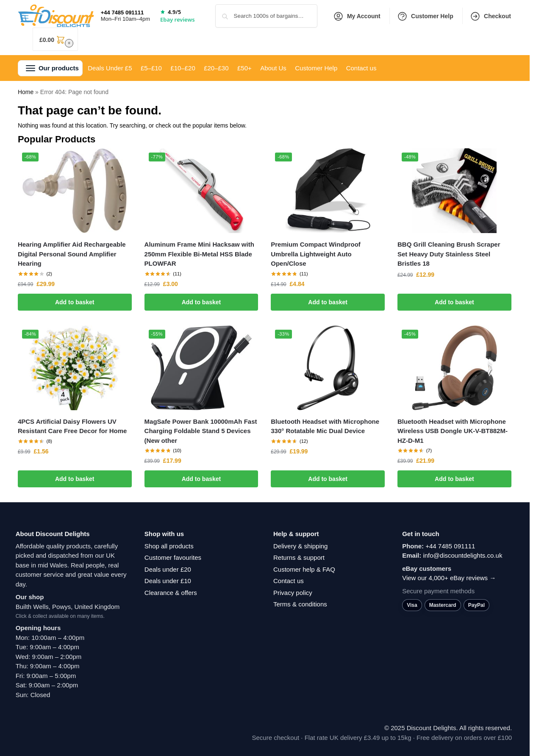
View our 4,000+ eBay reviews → (449, 578)
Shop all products (169, 546)
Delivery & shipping (300, 546)
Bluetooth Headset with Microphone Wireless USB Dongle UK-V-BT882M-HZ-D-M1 (453, 431)
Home (26, 92)
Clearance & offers (171, 593)
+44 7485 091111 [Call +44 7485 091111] (122, 13)
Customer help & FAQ (304, 569)
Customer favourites (173, 557)
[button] (55, 39)
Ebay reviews (178, 19)
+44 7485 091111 (450, 546)
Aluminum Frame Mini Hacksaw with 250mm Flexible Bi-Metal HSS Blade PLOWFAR (199, 254)
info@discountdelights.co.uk (462, 555)
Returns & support (299, 557)
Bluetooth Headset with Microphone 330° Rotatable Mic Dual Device (325, 426)
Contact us (289, 581)
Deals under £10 (168, 581)
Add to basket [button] (75, 302)
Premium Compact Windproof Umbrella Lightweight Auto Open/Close (316, 254)
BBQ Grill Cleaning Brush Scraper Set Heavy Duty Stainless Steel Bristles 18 (449, 254)
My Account (357, 16)
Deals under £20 (168, 569)
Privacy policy (293, 593)
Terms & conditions (300, 604)
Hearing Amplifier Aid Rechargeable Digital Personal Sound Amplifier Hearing (72, 254)
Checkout (490, 16)
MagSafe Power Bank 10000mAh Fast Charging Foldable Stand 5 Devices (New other (201, 431)
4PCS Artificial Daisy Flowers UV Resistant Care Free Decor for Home (72, 426)
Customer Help (425, 16)
